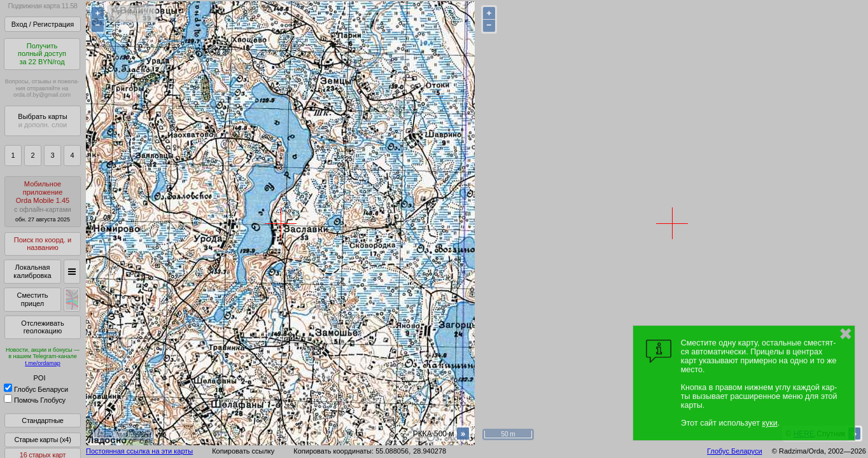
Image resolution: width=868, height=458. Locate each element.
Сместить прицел (32, 299)
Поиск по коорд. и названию (43, 244)
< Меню (132, 13)
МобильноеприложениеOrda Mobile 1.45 (43, 201)
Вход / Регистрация (43, 24)
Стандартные (42, 420)
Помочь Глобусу (35, 400)
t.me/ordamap (43, 363)
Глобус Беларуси (36, 389)
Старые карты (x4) (42, 440)
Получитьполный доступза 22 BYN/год (42, 54)
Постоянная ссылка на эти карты (139, 451)
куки (769, 423)
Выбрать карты (42, 121)
